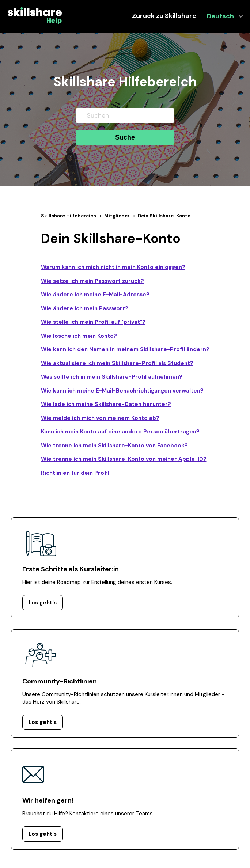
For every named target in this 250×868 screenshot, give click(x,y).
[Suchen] (125, 115)
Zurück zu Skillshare (164, 16)
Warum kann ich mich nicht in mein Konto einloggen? (113, 267)
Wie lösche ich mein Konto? (79, 336)
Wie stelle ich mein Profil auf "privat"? (93, 322)
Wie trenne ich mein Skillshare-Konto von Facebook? (114, 446)
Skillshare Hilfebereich (69, 216)
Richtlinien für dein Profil (75, 473)
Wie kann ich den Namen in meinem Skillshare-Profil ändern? (125, 349)
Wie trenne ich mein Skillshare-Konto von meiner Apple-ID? (124, 459)
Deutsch (221, 16)
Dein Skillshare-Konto (164, 216)
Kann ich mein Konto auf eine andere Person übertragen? (120, 432)
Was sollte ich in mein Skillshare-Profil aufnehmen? (112, 377)
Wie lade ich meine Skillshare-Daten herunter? (106, 404)
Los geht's (43, 603)
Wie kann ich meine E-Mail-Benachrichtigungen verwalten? (122, 391)
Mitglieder (117, 216)
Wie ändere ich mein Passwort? (85, 308)
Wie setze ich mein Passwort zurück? (92, 281)
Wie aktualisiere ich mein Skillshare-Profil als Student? (117, 363)
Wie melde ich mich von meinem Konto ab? (100, 418)
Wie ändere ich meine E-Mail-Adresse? (95, 295)
